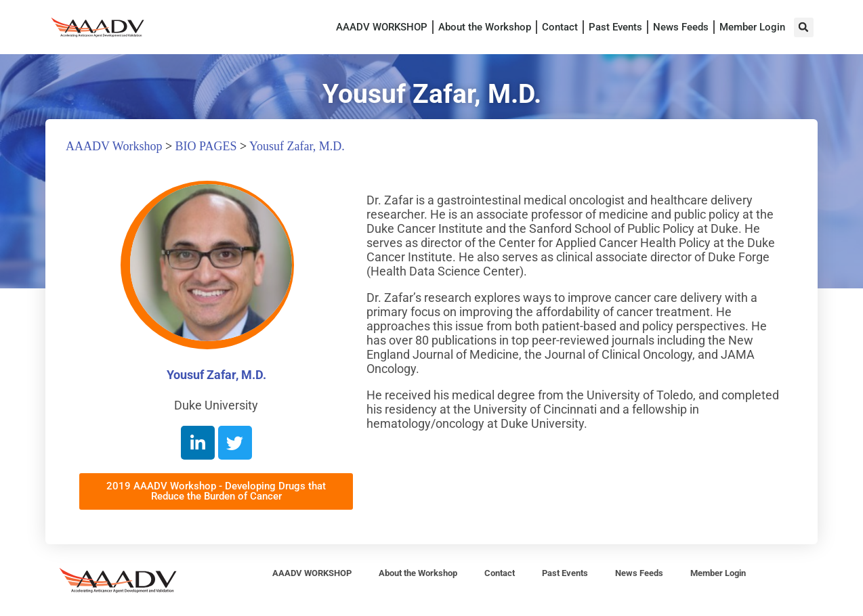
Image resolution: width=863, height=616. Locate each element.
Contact (560, 27)
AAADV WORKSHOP (382, 27)
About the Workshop (485, 27)
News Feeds (681, 27)
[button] (804, 27)
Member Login (752, 27)
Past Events (615, 27)
